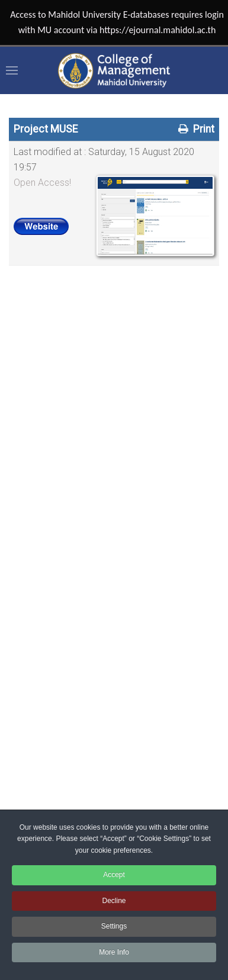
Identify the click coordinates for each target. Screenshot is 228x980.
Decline (114, 901)
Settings (114, 926)
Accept (114, 875)
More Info (114, 952)
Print (195, 129)
